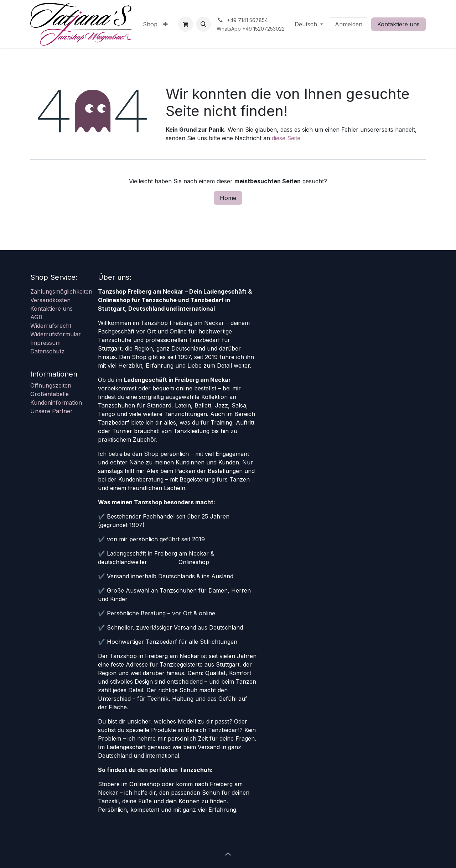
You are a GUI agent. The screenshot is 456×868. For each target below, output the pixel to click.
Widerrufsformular (56, 334)
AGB (36, 317)
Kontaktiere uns (398, 24)
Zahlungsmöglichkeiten (61, 291)
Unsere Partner (51, 411)
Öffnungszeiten (51, 385)
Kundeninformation (56, 403)
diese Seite (286, 138)
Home (228, 198)
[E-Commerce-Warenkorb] (186, 24)
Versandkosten (50, 300)
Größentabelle (50, 394)
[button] (203, 24)
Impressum (45, 343)
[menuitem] (150, 24)
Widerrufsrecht (51, 326)
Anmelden (349, 24)
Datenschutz (47, 351)
